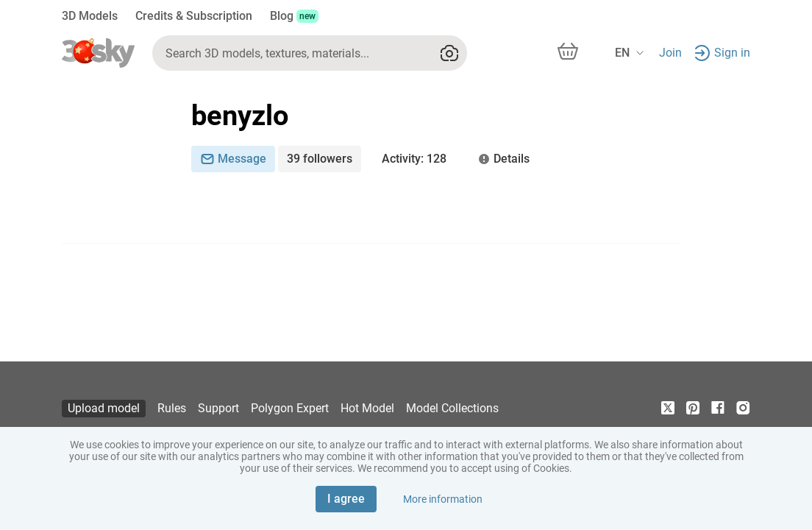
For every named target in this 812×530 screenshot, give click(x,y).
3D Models (90, 16)
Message (233, 159)
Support (218, 408)
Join (670, 53)
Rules (172, 408)
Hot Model (367, 408)
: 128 (414, 159)
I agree (346, 499)
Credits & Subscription (194, 16)
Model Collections (452, 408)
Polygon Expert (290, 408)
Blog (294, 16)
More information (443, 499)
